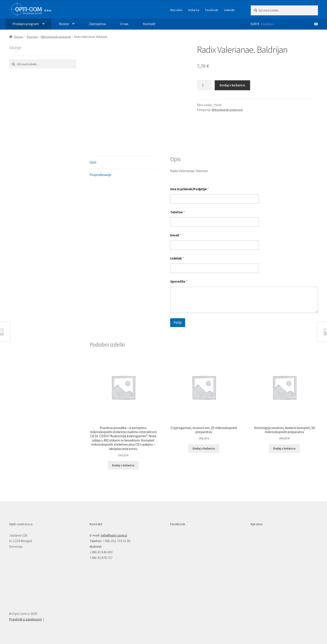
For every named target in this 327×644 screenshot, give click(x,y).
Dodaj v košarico (232, 85)
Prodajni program (26, 24)
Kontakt (149, 24)
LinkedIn (229, 10)
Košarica (194, 10)
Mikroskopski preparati (56, 37)
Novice (64, 24)
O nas (124, 24)
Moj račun (176, 10)
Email (176, 235)
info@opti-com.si (114, 535)
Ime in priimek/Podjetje (190, 189)
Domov (19, 37)
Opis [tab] (93, 162)
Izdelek (177, 258)
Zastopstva (97, 24)
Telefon (178, 212)
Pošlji (178, 323)
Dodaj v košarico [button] (123, 465)
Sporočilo (179, 281)
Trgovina (32, 37)
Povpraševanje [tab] (100, 175)
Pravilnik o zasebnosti (25, 619)
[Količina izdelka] (204, 85)
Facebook (212, 10)
